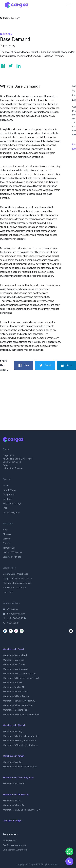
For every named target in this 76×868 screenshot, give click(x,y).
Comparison (9, 494)
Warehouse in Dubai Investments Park (21, 678)
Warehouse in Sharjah (14, 725)
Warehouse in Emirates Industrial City (21, 736)
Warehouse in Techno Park (15, 710)
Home (6, 485)
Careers (6, 539)
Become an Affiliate (12, 557)
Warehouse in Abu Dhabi (16, 794)
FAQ (5, 508)
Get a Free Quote (11, 513)
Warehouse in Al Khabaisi (15, 655)
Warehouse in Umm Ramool (16, 696)
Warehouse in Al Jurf (12, 762)
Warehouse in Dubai (13, 649)
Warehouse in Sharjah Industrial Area (20, 745)
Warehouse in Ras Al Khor (15, 692)
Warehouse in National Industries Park (21, 714)
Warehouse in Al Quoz (13, 660)
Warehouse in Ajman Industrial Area (20, 767)
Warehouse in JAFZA (13, 683)
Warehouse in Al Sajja (13, 731)
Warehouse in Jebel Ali (13, 687)
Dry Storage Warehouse (14, 845)
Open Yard (8, 592)
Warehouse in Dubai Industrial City (19, 673)
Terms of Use (9, 548)
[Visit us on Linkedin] (19, 66)
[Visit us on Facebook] (3, 66)
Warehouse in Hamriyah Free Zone (19, 740)
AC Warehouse (10, 841)
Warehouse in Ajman (13, 756)
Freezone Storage (12, 821)
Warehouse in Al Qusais (14, 664)
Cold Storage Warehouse (15, 850)
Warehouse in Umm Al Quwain (18, 777)
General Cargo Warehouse (15, 574)
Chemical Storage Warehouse (17, 583)
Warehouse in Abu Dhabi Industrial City (22, 810)
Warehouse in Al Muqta (14, 784)
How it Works (9, 490)
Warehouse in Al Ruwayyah (16, 669)
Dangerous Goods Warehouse (17, 578)
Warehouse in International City (18, 705)
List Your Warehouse (12, 552)
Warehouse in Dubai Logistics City (19, 701)
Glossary (11, 46)
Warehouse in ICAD (12, 801)
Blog (5, 530)
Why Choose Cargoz (13, 503)
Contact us (10, 609)
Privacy (6, 543)
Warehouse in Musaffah (14, 805)
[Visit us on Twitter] (11, 66)
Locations (7, 499)
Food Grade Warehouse (14, 588)
